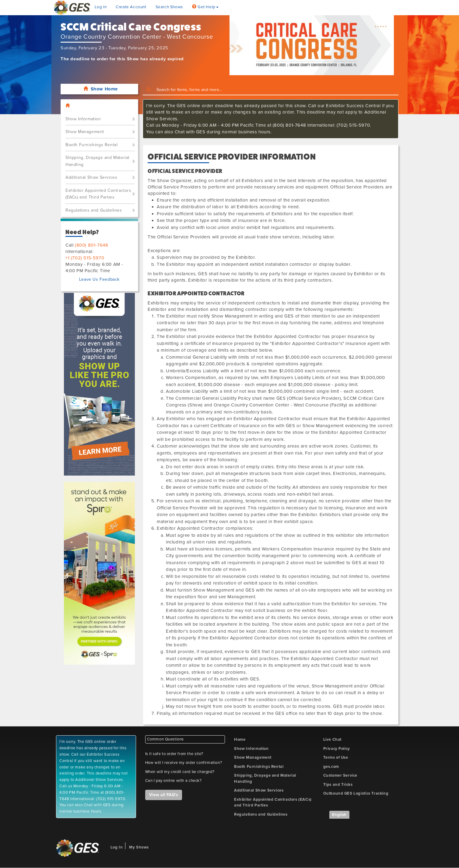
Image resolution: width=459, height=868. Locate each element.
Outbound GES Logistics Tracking (356, 793)
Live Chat (332, 740)
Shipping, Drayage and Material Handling (97, 161)
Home (240, 740)
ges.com (331, 767)
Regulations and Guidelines (94, 210)
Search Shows (169, 7)
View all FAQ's (164, 795)
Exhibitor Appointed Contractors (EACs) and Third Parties (98, 194)
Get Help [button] (205, 7)
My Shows (139, 847)
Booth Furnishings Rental (91, 145)
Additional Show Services (91, 177)
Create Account (131, 7)
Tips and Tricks (338, 785)
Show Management (85, 132)
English (339, 815)
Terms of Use (336, 757)
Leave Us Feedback (99, 279)
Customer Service (340, 775)
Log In (101, 7)
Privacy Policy (337, 749)
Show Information (83, 119)
